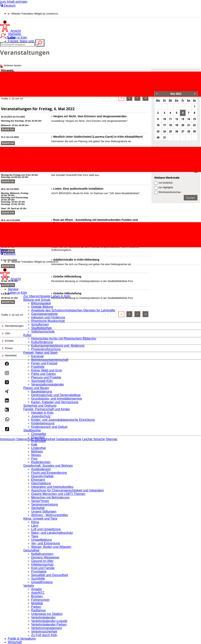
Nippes (36, 455)
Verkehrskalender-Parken (49, 624)
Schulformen (40, 324)
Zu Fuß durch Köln (44, 635)
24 (164, 131)
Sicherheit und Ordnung (40, 406)
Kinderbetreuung (43, 423)
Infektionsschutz (42, 564)
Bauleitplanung (42, 392)
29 (194, 131)
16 (158, 125)
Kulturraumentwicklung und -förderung (58, 346)
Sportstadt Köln (42, 381)
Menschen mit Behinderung (50, 497)
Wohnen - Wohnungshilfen (50, 515)
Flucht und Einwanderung (49, 473)
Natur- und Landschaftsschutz (52, 533)
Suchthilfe (38, 579)
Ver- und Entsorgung (46, 543)
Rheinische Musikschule (48, 321)
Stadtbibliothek (42, 328)
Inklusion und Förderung (48, 317)
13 (183, 119)
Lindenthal (38, 448)
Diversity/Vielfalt (42, 476)
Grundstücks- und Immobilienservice (57, 399)
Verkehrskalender (43, 617)
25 (170, 131)
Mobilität (37, 603)
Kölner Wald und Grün (47, 370)
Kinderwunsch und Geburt (49, 427)
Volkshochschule (43, 332)
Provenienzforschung (46, 349)
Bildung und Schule (37, 300)
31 (164, 137)
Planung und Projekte (46, 377)
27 (183, 131)
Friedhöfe (38, 367)
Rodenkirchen (41, 462)
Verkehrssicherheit (44, 632)
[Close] (2, 284)
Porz (34, 459)
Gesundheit (31, 550)
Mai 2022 (176, 94)
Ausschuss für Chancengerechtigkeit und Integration (68, 490)
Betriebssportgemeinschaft (50, 360)
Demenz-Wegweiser (45, 557)
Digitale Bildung (42, 307)
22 (194, 125)
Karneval (37, 356)
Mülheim (37, 452)
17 (164, 125)
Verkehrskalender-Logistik (49, 621)
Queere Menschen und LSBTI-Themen (58, 494)
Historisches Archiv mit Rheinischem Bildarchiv (64, 339)
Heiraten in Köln (42, 413)
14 (189, 119)
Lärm (35, 526)
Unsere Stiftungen (44, 512)
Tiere (35, 536)
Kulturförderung (42, 342)
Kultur (27, 335)
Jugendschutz (41, 416)
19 (177, 125)
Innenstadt (39, 441)
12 (177, 119)
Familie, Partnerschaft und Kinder (47, 409)
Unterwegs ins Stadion (47, 614)
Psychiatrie (39, 572)
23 (158, 131)
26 (177, 131)
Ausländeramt (41, 469)
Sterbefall (38, 508)
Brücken (37, 596)
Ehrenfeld (38, 437)
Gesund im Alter (42, 561)
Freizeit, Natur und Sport (40, 353)
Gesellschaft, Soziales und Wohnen (48, 466)
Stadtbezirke (32, 430)
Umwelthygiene (42, 582)
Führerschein (40, 600)
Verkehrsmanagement (47, 628)
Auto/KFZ (38, 593)
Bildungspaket (41, 303)
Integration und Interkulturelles (52, 487)
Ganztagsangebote (44, 314)
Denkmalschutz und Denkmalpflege (56, 395)
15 (194, 119)
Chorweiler (39, 434)
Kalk (34, 444)
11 (170, 119)
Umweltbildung (42, 540)
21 (189, 125)
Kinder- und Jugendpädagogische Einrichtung (63, 420)
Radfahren (39, 610)
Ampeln (37, 589)
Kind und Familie (43, 568)
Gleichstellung (41, 483)
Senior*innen (40, 501)
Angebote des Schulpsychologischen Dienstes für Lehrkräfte (73, 310)
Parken (36, 607)
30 (158, 137)
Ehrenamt (38, 480)
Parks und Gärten (43, 374)
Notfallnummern (42, 554)
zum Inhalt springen (14, 2)
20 (183, 125)
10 (164, 119)
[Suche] (17, 44)
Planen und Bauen (36, 388)
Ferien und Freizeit (44, 363)
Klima (35, 522)
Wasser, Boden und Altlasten (51, 547)
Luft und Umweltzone (46, 529)
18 (170, 125)
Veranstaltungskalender (48, 384)
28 (189, 131)
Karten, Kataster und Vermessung (55, 402)
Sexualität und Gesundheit (50, 575)
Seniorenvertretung (45, 504)
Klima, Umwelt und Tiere (40, 519)
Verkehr (29, 586)
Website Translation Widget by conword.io (35, 14)
